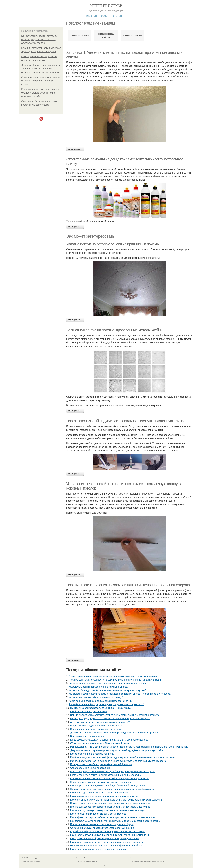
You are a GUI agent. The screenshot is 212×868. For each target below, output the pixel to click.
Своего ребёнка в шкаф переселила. (90, 768)
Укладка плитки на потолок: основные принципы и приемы (113, 244)
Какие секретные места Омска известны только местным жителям (107, 842)
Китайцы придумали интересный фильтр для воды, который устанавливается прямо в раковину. (123, 757)
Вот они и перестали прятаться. (88, 736)
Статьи (117, 16)
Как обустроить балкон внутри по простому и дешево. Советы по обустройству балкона (39, 39)
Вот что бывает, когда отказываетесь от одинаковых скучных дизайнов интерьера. (115, 715)
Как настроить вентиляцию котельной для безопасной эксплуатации (108, 786)
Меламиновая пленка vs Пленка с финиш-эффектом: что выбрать (106, 846)
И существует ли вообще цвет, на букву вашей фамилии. (101, 764)
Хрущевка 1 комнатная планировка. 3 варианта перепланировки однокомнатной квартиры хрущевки (41, 69)
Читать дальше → (75, 149)
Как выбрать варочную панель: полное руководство (98, 849)
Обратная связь (135, 858)
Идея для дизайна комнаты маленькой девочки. (97, 729)
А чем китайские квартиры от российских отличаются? (100, 722)
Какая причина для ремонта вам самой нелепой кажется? (101, 701)
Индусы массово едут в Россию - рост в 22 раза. (97, 726)
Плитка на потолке (132, 36)
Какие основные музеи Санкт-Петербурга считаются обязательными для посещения (116, 800)
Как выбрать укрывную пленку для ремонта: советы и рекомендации (108, 810)
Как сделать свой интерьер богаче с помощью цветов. (98, 687)
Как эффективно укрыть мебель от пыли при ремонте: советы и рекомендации (113, 817)
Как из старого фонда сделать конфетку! (92, 754)
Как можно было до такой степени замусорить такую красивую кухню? (107, 690)
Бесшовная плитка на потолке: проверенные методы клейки (114, 330)
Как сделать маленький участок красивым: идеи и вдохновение (105, 839)
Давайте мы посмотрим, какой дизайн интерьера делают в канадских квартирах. (114, 733)
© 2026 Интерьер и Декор (31, 858)
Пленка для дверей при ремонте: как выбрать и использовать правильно (110, 807)
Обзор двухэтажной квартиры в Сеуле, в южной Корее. (100, 743)
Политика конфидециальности (86, 861)
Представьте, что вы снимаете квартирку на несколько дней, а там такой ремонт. (113, 676)
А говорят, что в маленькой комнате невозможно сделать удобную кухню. (41, 81)
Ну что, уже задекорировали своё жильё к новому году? (101, 708)
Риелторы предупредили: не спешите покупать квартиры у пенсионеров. (110, 719)
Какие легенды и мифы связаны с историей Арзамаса (100, 793)
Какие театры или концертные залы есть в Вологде (98, 814)
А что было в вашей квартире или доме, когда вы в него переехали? (106, 704)
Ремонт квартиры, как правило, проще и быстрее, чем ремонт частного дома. (113, 771)
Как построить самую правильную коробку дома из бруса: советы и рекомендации (115, 821)
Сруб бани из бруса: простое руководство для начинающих (103, 828)
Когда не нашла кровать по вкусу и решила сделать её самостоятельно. (108, 683)
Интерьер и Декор (106, 6)
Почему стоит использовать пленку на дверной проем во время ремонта (110, 803)
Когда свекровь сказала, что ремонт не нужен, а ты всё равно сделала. (109, 740)
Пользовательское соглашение (94, 858)
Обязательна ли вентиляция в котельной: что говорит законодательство (110, 779)
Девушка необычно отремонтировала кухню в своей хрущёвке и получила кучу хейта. (117, 750)
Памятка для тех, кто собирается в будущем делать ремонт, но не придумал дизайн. (40, 93)
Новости (105, 16)
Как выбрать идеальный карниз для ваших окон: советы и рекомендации (110, 835)
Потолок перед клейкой (106, 36)
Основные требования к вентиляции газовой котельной (100, 782)
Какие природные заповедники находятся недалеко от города (104, 796)
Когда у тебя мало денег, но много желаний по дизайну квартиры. (106, 775)
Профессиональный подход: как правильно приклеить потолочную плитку (125, 421)
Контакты (79, 858)
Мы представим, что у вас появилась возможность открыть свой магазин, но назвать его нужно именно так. (129, 747)
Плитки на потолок (79, 36)
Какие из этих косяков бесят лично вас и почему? (96, 697)
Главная (91, 16)
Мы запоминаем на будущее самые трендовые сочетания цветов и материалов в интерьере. (120, 694)
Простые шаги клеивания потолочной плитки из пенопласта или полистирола (128, 585)
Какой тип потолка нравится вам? (89, 711)
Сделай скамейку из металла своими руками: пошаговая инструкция (108, 831)
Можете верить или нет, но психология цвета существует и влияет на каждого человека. (118, 761)
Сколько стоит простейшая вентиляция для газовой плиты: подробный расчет (113, 789)
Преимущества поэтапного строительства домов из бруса (102, 824)
